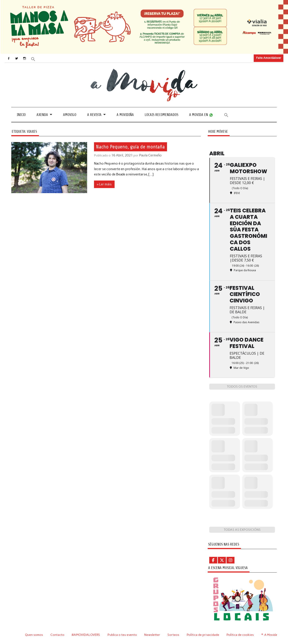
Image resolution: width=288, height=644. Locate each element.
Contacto (57, 634)
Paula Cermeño (150, 155)
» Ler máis (104, 184)
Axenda (42, 115)
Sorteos (173, 634)
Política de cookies (240, 634)
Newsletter (152, 634)
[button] (35, 59)
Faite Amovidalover (269, 58)
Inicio (21, 115)
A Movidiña (125, 115)
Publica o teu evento (122, 634)
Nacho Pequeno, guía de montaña (132, 147)
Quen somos (34, 634)
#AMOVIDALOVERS (86, 634)
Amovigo (70, 115)
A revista (94, 115)
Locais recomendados (161, 115)
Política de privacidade (203, 634)
